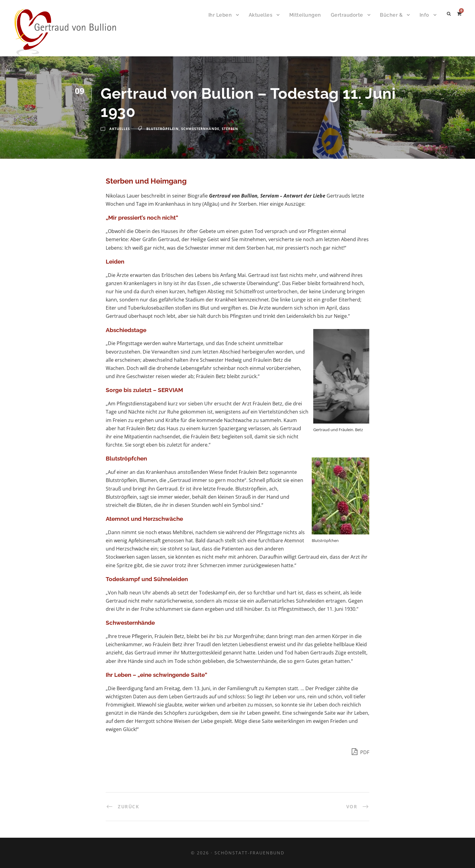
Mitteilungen (305, 15)
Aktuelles (261, 15)
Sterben (230, 129)
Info (424, 15)
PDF (360, 752)
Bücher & (391, 15)
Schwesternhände (200, 129)
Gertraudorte (347, 15)
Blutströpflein (163, 129)
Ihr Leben (220, 15)
